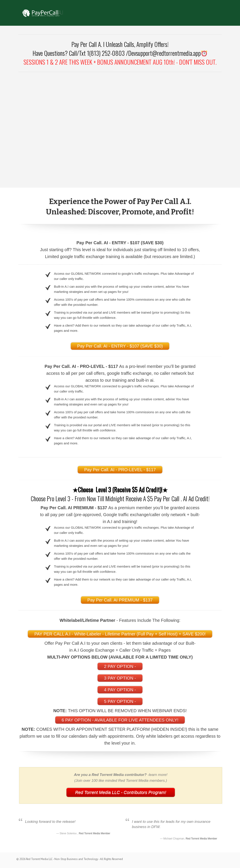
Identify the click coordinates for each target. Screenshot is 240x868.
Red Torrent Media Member (95, 833)
